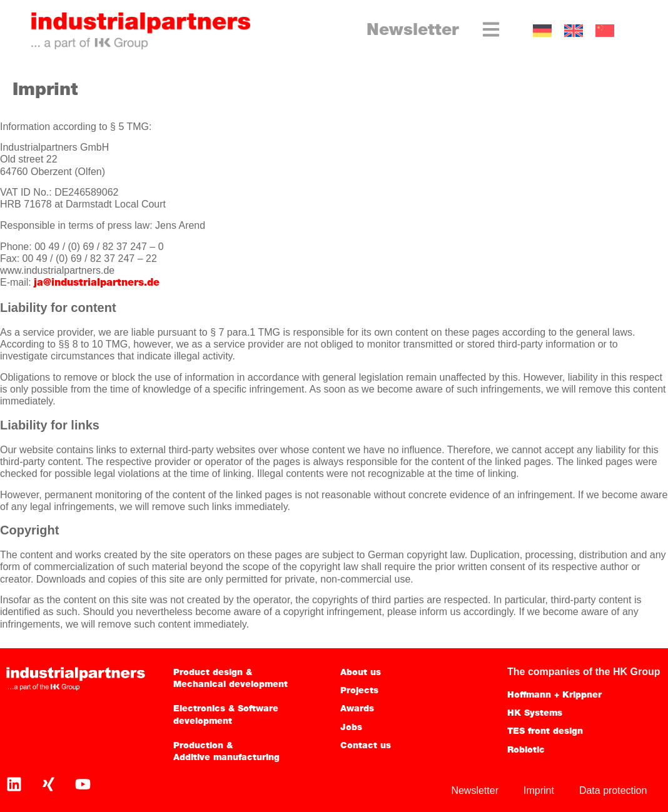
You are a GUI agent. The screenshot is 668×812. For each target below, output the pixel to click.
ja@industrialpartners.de (97, 283)
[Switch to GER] (542, 31)
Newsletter (413, 31)
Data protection (613, 790)
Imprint (539, 790)
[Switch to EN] (574, 31)
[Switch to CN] (605, 31)
